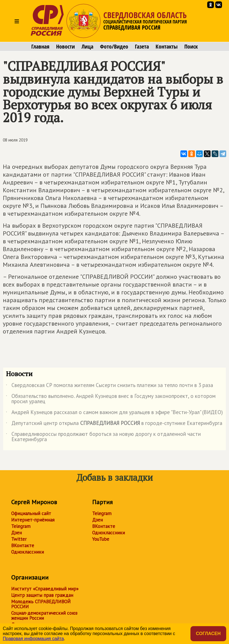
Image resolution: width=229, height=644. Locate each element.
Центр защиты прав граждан (42, 595)
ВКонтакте (23, 546)
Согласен (208, 634)
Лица (87, 47)
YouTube (101, 539)
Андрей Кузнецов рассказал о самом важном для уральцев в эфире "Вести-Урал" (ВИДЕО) (114, 413)
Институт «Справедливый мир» (45, 589)
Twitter (19, 539)
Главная (40, 47)
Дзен (16, 533)
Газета (142, 47)
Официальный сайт (31, 513)
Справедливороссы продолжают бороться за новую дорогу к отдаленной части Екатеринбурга (103, 437)
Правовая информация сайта (33, 639)
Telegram (21, 526)
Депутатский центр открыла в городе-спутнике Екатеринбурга (114, 424)
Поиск (191, 47)
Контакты (167, 47)
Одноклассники (28, 552)
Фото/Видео (114, 47)
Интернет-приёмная (33, 520)
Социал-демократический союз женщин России (44, 616)
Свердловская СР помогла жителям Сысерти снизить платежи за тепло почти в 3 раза (109, 386)
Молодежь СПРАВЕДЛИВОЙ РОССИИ (41, 604)
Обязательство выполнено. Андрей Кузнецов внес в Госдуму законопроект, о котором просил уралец (111, 399)
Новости (65, 47)
